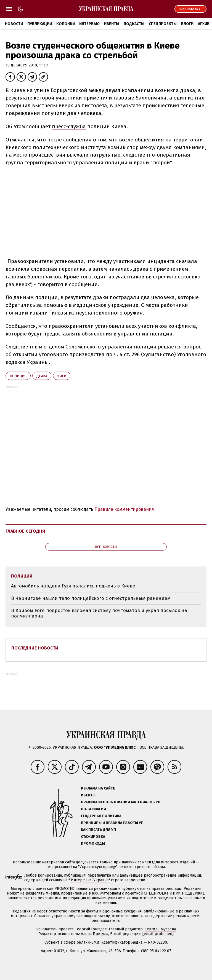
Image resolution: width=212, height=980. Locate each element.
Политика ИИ (93, 809)
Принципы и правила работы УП (112, 823)
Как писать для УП (98, 830)
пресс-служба (69, 126)
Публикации (40, 24)
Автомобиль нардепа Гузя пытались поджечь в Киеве (73, 586)
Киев (62, 376)
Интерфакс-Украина (90, 880)
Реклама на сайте (98, 788)
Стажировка (93, 837)
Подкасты (134, 24)
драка (42, 376)
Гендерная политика (101, 816)
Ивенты (112, 24)
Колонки (66, 24)
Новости (14, 24)
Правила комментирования (124, 509)
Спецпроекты (163, 24)
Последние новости (35, 648)
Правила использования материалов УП (121, 802)
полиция (18, 376)
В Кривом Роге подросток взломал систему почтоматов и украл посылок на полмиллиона (99, 613)
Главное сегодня (25, 531)
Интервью (89, 24)
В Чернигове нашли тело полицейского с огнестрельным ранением (91, 598)
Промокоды (93, 843)
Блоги (187, 24)
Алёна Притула (95, 934)
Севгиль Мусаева (160, 929)
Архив (204, 24)
